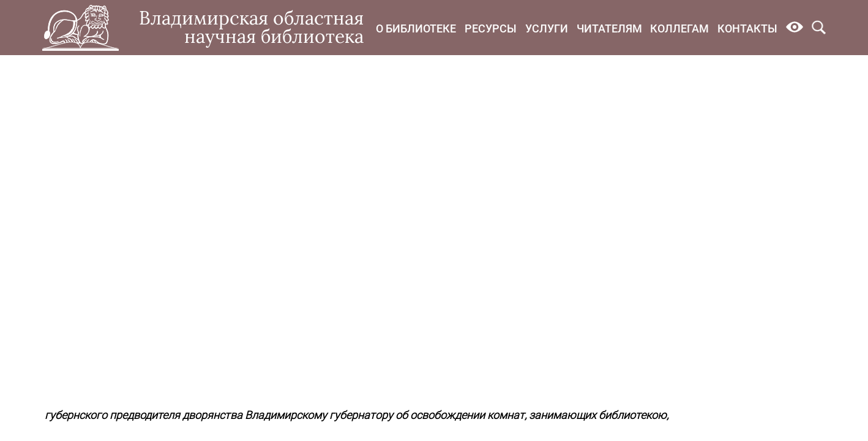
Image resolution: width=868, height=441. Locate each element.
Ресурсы (491, 28)
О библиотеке (416, 28)
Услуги (547, 28)
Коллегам (679, 28)
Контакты (747, 28)
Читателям (609, 28)
